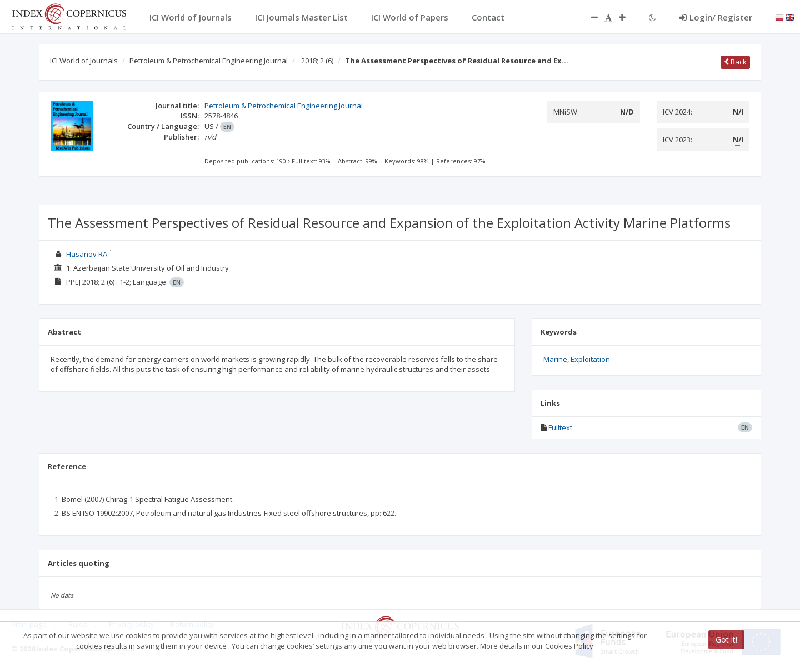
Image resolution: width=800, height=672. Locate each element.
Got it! (726, 639)
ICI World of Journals (84, 61)
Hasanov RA (87, 254)
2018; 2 (317, 61)
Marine (555, 359)
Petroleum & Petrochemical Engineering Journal (209, 61)
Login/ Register (716, 17)
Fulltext (560, 427)
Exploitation (590, 359)
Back (735, 62)
